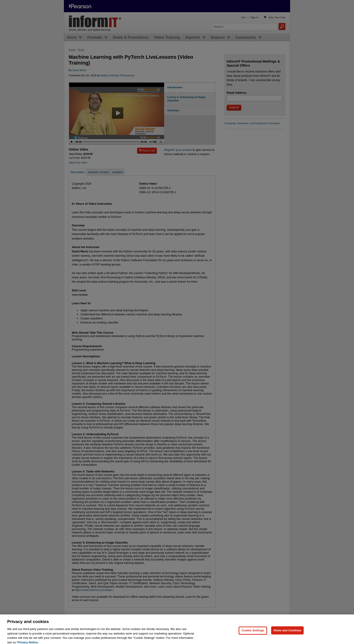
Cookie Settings (253, 634)
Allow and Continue (287, 634)
